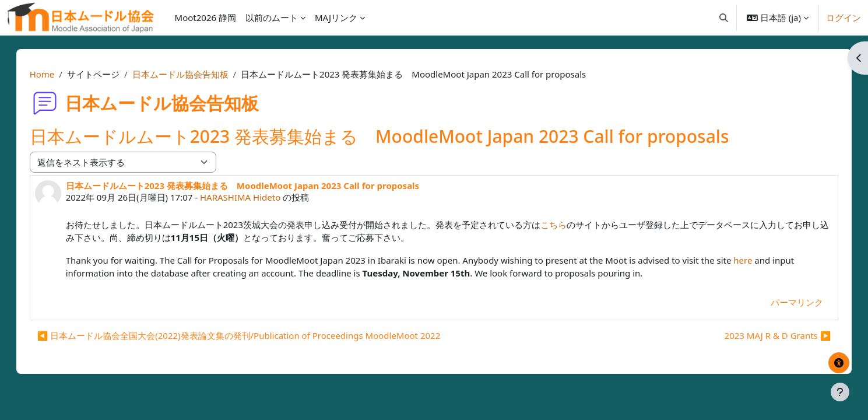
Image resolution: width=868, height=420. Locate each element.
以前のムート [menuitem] (272, 17)
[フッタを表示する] (840, 392)
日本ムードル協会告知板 (192, 74)
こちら (565, 225)
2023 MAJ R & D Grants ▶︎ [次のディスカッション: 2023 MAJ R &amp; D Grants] (766, 335)
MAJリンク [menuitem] (336, 17)
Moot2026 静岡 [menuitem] (205, 17)
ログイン (844, 17)
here (755, 260)
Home (54, 74)
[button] (724, 17)
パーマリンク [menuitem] (785, 302)
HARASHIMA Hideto (252, 197)
